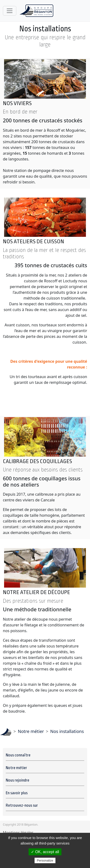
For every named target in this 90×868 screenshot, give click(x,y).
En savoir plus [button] (17, 793)
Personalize (45, 860)
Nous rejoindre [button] (18, 780)
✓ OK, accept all (45, 852)
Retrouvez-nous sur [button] (22, 806)
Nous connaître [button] (18, 755)
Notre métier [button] (17, 768)
